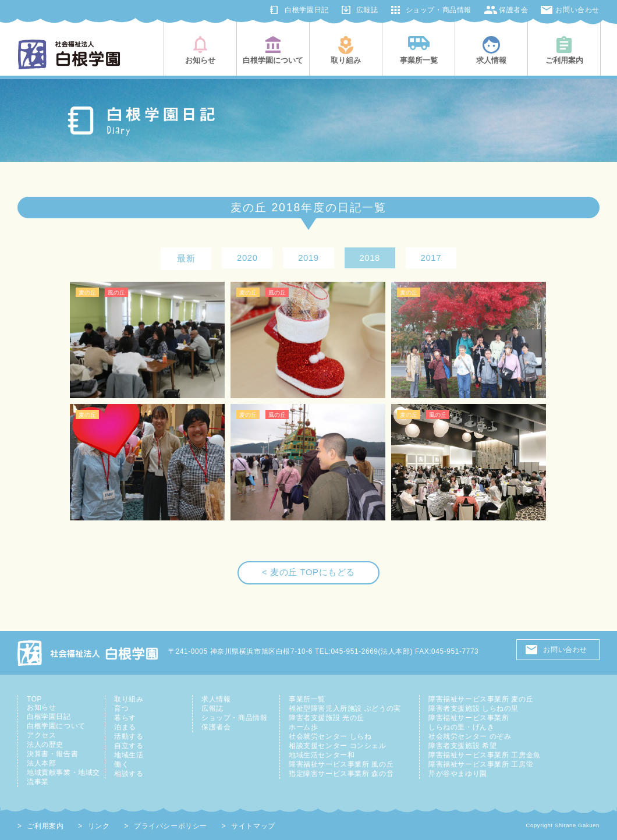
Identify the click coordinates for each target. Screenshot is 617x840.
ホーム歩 (303, 727)
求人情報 (216, 699)
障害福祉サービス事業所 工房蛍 (481, 764)
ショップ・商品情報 (439, 10)
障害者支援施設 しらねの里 (474, 708)
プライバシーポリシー (171, 826)
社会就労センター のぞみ (470, 736)
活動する (129, 736)
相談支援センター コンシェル (338, 746)
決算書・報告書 (52, 754)
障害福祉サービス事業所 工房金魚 (485, 755)
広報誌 (367, 10)
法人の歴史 (45, 745)
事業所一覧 (307, 699)
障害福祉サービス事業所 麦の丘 (481, 699)
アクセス (41, 735)
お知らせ (41, 707)
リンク (99, 826)
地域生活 (129, 755)
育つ (121, 708)
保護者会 (513, 10)
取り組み (129, 699)
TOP (34, 699)
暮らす (125, 718)
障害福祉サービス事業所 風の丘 (341, 764)
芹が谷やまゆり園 (458, 774)
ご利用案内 (45, 826)
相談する (129, 774)
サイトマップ (253, 826)
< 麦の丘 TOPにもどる (308, 572)
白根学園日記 (307, 10)
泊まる (125, 727)
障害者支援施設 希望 (462, 746)
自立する (129, 746)
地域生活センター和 (322, 755)
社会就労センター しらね (330, 736)
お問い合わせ (577, 10)
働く (121, 764)
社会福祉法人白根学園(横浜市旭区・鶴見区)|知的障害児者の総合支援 (69, 54)
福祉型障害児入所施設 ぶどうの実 (345, 708)
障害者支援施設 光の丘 (327, 718)
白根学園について (56, 726)
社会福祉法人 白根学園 (88, 653)
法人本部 (41, 763)
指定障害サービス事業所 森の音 (341, 774)
